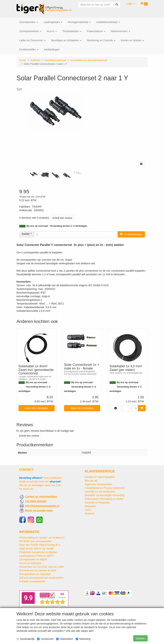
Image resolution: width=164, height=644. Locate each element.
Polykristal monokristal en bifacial (38, 552)
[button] (131, 4)
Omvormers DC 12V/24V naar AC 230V (42, 567)
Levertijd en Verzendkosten (100, 492)
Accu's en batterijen (30, 563)
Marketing (83, 639)
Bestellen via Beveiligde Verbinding (105, 495)
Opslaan (140, 638)
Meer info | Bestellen (36, 408)
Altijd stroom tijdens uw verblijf (36, 549)
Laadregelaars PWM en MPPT (37, 556)
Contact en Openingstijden (100, 477)
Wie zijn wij (91, 481)
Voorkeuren (46, 639)
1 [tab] (56, 183)
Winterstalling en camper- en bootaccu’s (42, 538)
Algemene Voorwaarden (98, 484)
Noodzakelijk (26, 639)
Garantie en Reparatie (97, 503)
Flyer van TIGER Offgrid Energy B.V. (40, 545)
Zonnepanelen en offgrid (33, 559)
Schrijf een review (62, 218)
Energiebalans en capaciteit (35, 574)
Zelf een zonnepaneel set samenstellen (42, 578)
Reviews (90, 513)
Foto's (88, 510)
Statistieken (65, 639)
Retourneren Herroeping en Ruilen (104, 499)
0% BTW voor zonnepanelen (35, 541)
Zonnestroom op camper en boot (38, 570)
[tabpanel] (34, 174)
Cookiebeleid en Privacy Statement (105, 488)
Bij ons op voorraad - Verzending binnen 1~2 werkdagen (57, 226)
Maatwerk (90, 506)
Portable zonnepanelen (32, 581)
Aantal (26, 234)
